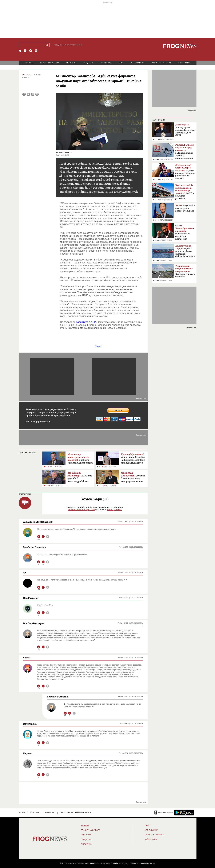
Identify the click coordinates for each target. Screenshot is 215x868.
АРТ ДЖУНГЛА (137, 63)
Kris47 (27, 658)
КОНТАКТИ (35, 813)
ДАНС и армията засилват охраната (185, 193)
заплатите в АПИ (86, 322)
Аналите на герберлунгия (38, 522)
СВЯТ (121, 63)
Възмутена (30, 724)
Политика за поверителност (75, 813)
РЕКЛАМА (50, 813)
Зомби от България (34, 547)
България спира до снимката (185, 271)
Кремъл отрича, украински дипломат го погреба (185, 172)
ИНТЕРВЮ (71, 63)
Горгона (28, 753)
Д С (25, 572)
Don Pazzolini (31, 598)
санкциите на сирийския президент (185, 232)
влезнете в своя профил (81, 509)
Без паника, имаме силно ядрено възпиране (185, 208)
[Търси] (47, 45)
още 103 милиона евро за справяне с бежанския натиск (185, 251)
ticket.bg (152, 863)
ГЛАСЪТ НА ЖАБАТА (50, 63)
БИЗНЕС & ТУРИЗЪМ (161, 63)
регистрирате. (114, 509)
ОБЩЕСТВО (89, 63)
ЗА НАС (22, 813)
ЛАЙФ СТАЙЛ (184, 63)
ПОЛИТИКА (106, 63)
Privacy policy (105, 863)
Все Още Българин (34, 623)
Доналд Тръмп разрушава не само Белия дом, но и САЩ (185, 130)
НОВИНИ (29, 63)
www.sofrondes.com (139, 863)
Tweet (98, 346)
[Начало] (20, 51)
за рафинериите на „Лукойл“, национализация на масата (185, 152)
